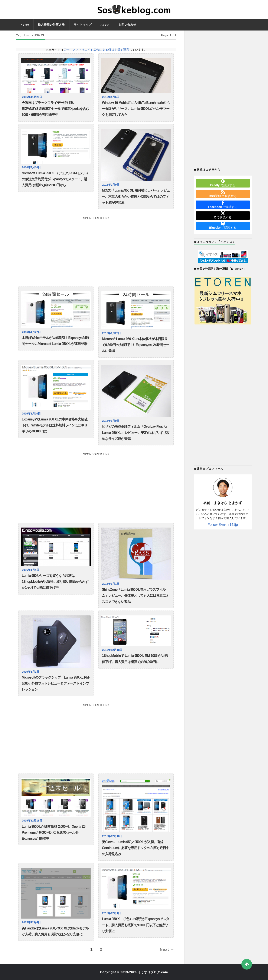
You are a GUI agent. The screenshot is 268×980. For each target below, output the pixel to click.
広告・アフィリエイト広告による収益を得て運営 (96, 50)
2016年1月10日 (31, 414)
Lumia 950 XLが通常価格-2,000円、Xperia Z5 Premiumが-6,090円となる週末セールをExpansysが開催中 (54, 833)
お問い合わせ (127, 25)
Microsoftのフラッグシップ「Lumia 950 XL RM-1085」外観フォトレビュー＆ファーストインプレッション (56, 683)
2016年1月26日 (111, 333)
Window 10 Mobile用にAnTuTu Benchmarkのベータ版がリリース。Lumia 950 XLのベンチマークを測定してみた (135, 109)
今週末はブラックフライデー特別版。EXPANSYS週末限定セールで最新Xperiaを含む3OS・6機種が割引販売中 (55, 109)
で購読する (223, 183)
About (105, 25)
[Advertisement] (96, 249)
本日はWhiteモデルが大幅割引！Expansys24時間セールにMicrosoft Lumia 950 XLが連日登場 (55, 341)
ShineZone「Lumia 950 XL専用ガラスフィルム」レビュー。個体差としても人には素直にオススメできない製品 (135, 596)
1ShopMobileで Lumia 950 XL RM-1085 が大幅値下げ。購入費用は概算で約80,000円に (135, 659)
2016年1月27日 (31, 332)
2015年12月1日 (111, 913)
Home (25, 25)
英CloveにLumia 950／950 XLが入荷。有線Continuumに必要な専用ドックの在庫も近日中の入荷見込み (135, 848)
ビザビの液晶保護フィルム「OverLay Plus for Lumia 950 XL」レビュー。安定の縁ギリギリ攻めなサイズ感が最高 (135, 433)
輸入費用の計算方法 (51, 25)
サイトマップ (83, 25)
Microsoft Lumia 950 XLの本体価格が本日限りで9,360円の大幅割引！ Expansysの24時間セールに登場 (135, 345)
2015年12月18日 (112, 650)
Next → (167, 949)
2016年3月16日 (31, 167)
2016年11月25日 (32, 97)
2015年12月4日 (31, 922)
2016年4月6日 (111, 97)
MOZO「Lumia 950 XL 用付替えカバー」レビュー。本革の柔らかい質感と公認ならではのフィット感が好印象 (136, 196)
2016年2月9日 (111, 185)
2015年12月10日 (112, 836)
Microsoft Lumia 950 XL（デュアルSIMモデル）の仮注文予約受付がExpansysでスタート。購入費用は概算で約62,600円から (56, 179)
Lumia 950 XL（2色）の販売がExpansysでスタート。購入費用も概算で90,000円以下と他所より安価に (135, 925)
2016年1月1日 (111, 584)
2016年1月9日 (111, 421)
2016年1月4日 (31, 570)
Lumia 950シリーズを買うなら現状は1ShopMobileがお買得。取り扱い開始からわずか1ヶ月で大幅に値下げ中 (55, 582)
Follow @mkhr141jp (223, 525)
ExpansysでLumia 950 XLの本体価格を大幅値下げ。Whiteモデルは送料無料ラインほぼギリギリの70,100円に (55, 425)
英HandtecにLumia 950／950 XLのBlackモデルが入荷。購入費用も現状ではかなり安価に (55, 931)
